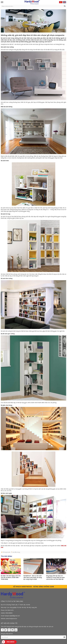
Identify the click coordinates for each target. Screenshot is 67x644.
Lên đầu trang (16, 552)
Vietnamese (61, 2)
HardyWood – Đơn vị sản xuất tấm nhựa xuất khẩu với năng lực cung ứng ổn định (13, 577)
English (64, 2)
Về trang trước (6, 552)
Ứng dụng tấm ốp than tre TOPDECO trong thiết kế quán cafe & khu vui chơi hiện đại (35, 577)
